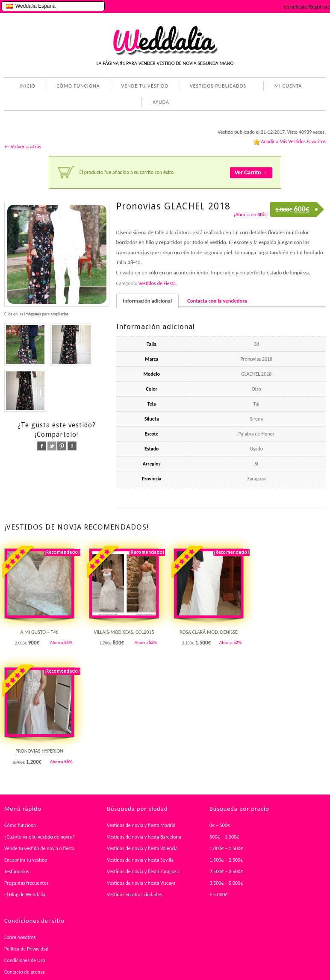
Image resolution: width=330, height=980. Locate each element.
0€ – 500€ (220, 825)
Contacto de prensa (25, 972)
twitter (52, 446)
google (72, 446)
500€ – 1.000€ (224, 837)
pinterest (62, 446)
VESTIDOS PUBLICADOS (216, 87)
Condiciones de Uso (25, 960)
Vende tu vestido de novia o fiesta (39, 848)
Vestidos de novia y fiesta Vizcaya (141, 883)
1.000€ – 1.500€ (226, 848)
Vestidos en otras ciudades (134, 895)
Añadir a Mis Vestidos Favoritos (293, 141)
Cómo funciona (20, 825)
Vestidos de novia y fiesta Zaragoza (143, 871)
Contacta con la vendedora (217, 301)
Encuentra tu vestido (26, 860)
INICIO (28, 86)
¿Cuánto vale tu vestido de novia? (39, 837)
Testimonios (17, 871)
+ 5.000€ (218, 895)
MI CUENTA (287, 87)
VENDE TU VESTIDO (145, 86)
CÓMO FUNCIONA (78, 86)
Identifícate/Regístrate (307, 7)
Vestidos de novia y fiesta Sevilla (140, 860)
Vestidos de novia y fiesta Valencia (142, 848)
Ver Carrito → (251, 173)
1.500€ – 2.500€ (226, 860)
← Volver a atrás (23, 146)
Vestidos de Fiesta (157, 283)
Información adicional (147, 301)
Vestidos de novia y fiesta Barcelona (144, 837)
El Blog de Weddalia (25, 895)
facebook (42, 446)
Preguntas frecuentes (26, 883)
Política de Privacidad (26, 949)
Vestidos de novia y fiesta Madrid (141, 825)
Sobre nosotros (20, 937)
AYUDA (159, 103)
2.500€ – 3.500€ (226, 871)
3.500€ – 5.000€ (226, 883)
